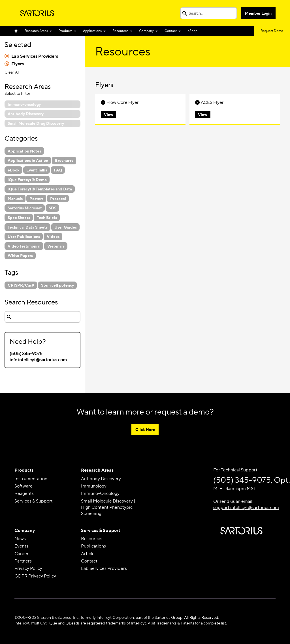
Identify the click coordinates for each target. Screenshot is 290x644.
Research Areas (36, 31)
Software (24, 486)
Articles (89, 554)
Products (65, 31)
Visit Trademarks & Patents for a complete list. (187, 623)
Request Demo (272, 31)
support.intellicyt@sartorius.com (246, 507)
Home (18, 31)
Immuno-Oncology (100, 494)
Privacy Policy (28, 569)
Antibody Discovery (101, 479)
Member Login (258, 13)
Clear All (12, 72)
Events (21, 546)
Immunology (94, 486)
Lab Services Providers (104, 569)
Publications (93, 546)
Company (146, 31)
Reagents (24, 494)
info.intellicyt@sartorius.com (38, 360)
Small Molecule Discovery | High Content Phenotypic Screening (108, 507)
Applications (92, 31)
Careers (23, 554)
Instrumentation (31, 479)
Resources (120, 31)
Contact (171, 31)
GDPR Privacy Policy (35, 576)
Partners (23, 561)
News (20, 539)
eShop (192, 31)
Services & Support (34, 501)
